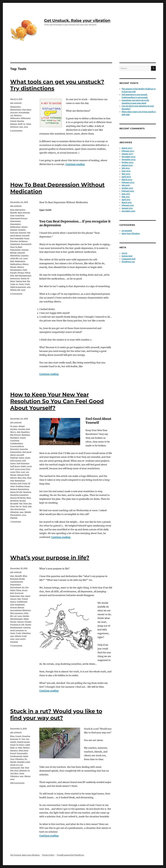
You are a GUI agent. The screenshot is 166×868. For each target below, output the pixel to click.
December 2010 (128, 211)
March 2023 (127, 148)
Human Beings (17, 607)
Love (25, 258)
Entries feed (127, 256)
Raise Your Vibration (131, 234)
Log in (124, 253)
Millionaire (15, 118)
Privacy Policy (48, 855)
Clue (12, 215)
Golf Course (16, 460)
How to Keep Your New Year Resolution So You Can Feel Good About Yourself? (57, 401)
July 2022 (126, 168)
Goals (28, 458)
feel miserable (17, 238)
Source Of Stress (18, 498)
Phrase (21, 273)
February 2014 (128, 191)
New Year (22, 478)
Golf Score (15, 466)
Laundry (25, 255)
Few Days (27, 110)
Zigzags (14, 518)
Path (25, 270)
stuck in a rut (17, 765)
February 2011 (128, 205)
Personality (22, 753)
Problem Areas (23, 486)
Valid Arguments (18, 287)
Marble (26, 616)
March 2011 (127, 203)
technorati (15, 768)
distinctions (16, 110)
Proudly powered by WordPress (70, 855)
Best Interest (24, 213)
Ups (30, 506)
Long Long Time (22, 469)
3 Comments (16, 294)
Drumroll (19, 593)
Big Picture (16, 435)
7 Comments (16, 646)
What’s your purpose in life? (50, 558)
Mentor (26, 748)
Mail (12, 261)
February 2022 (128, 182)
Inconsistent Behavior (21, 610)
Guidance (23, 241)
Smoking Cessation (19, 495)
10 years (14, 426)
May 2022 (126, 174)
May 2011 (126, 197)
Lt (16, 748)
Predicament (16, 756)
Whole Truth (21, 636)
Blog (12, 736)
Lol (12, 115)
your (26, 127)
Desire (24, 227)
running (27, 627)
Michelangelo (16, 619)
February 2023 (128, 151)
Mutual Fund (23, 475)
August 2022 (127, 165)
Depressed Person (19, 218)
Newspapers (16, 270)
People (13, 273)
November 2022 (129, 160)
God (12, 605)
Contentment (17, 582)
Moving (20, 121)
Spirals (13, 762)
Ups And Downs (18, 509)
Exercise (14, 233)
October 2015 (127, 188)
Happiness (15, 244)
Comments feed (129, 259)
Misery (26, 264)
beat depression (18, 210)
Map (20, 748)
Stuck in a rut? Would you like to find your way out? (56, 714)
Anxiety (14, 429)
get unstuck (16, 103)
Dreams (22, 230)
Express (23, 233)
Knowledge (24, 112)
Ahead (21, 426)
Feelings (14, 458)
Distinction (15, 107)
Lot (21, 258)
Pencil (13, 753)
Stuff (20, 124)
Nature (21, 267)
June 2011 (126, 194)
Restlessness (16, 627)
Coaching (20, 215)
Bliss (25, 576)
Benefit (14, 213)
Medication (20, 261)
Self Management (23, 275)
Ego (23, 596)
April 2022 (126, 177)
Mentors (18, 115)
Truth (27, 284)
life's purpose (16, 613)
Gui (28, 739)
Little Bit (14, 258)
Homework (26, 244)
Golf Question (23, 463)
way (21, 127)
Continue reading (75, 164)
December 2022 (129, 157)
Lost (23, 472)
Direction (15, 449)
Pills (12, 275)
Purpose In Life (17, 625)
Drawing (26, 736)
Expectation (16, 452)
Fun (23, 739)
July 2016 (126, 185)
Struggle (14, 503)
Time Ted (14, 506)
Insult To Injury (17, 745)
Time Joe (27, 503)
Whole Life (15, 290)
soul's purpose (17, 630)
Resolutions (23, 489)
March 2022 (127, 180)
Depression (16, 221)
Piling (27, 273)
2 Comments (16, 131)
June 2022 (126, 171)
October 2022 (127, 162)
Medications (16, 264)
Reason (14, 124)
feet (19, 599)
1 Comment (16, 522)
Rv (26, 759)
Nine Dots (23, 750)
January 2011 (127, 208)
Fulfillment (22, 602)
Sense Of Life (16, 492)
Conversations (17, 446)
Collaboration (17, 443)
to (24, 124)
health (13, 742)
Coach (23, 438)
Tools (29, 124)
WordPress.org (128, 262)
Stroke (23, 501)
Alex (12, 576)
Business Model (17, 579)
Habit (23, 466)
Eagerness (15, 596)
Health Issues (23, 742)
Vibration (15, 512)
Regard (14, 489)
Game (21, 458)
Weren (27, 776)
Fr (20, 739)
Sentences (15, 278)
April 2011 (126, 200)
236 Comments (17, 783)
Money (13, 267)
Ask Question (23, 432)
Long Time (15, 472)
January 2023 (127, 154)
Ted (21, 503)
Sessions (27, 492)
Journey (14, 112)
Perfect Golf (16, 483)
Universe (14, 127)
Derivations (16, 587)
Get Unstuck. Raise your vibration (77, 20)
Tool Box (14, 773)
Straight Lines (24, 762)
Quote (28, 625)
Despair (14, 230)
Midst (26, 619)
